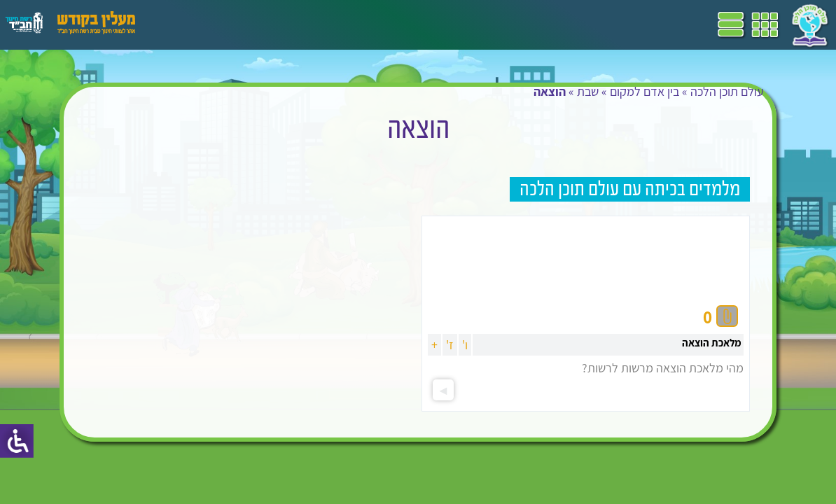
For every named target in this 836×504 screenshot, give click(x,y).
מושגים (314, 24)
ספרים (356, 24)
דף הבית (521, 24)
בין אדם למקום (635, 105)
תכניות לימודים (459, 24)
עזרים (184, 24)
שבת (579, 105)
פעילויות (227, 24)
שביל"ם (398, 24)
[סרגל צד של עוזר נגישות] (17, 441)
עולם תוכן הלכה (718, 105)
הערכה (272, 24)
